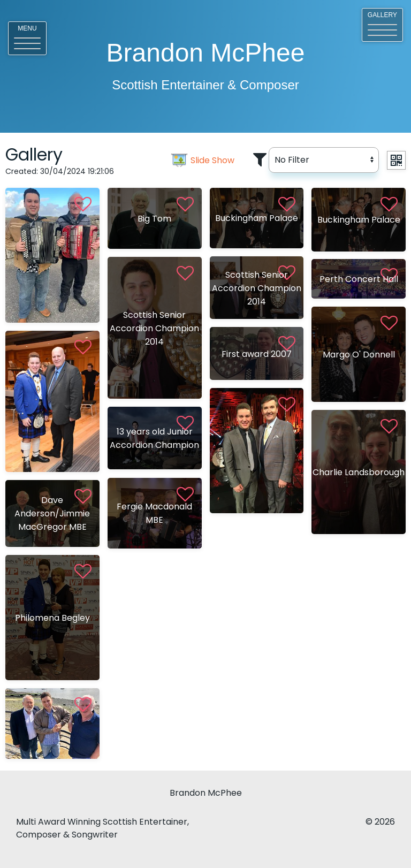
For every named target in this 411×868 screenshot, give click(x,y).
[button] (27, 38)
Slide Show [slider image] (212, 160)
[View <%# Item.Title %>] (52, 256)
